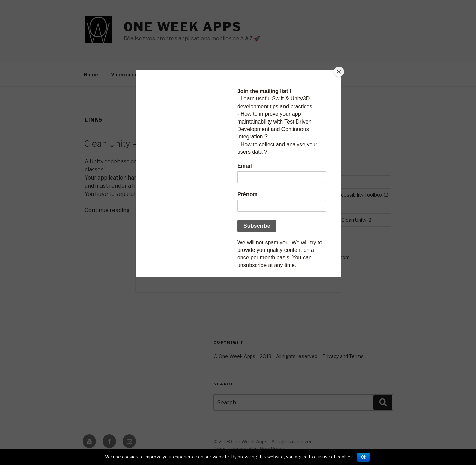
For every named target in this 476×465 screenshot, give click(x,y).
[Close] (339, 72)
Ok (363, 457)
